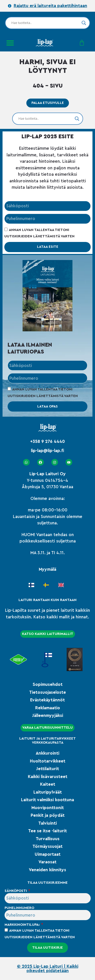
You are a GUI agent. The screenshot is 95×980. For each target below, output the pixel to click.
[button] (10, 43)
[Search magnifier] (84, 23)
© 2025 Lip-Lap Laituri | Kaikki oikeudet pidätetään (48, 969)
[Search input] (45, 23)
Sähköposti (16, 891)
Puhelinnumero (19, 908)
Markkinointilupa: (23, 925)
